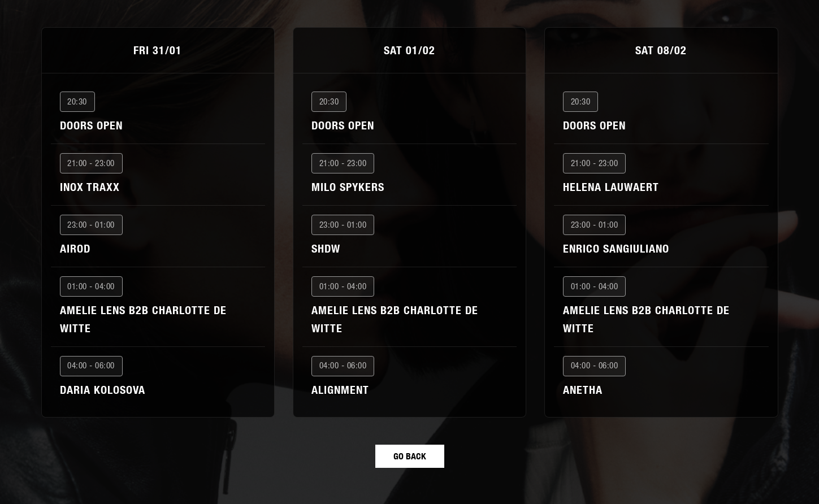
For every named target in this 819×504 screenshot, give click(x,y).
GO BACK (410, 456)
